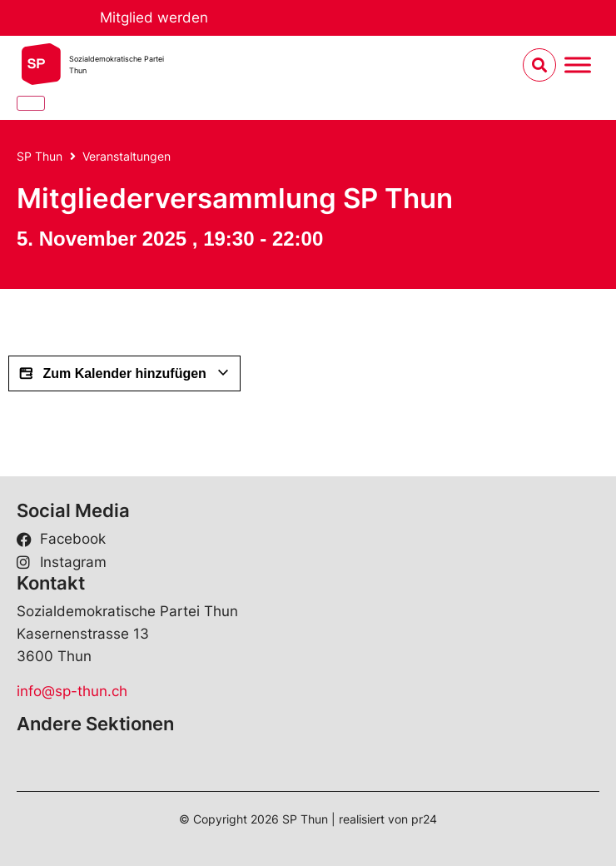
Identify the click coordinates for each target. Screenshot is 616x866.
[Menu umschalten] (578, 65)
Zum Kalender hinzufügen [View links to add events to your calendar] (124, 374)
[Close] (31, 103)
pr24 (424, 819)
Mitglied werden (154, 17)
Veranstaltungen (127, 156)
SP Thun (40, 156)
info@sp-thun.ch (72, 691)
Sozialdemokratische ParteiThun (117, 65)
